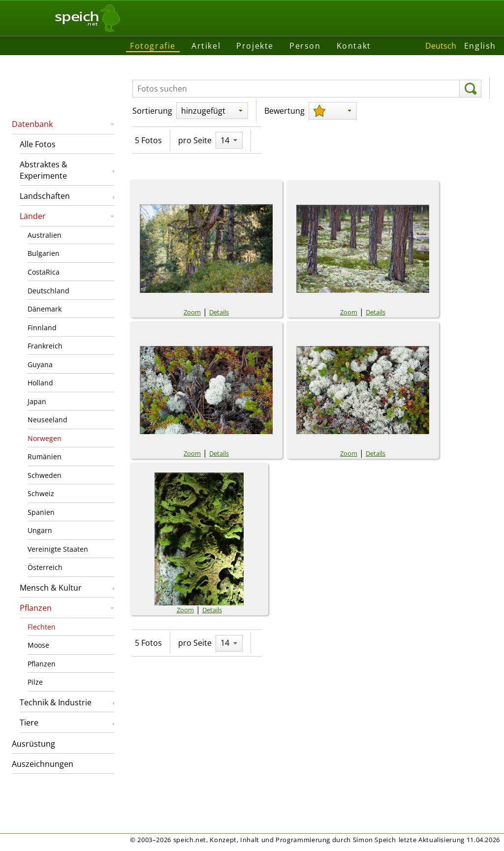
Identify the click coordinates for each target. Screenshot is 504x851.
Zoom (192, 312)
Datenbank (32, 124)
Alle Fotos (38, 144)
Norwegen (45, 438)
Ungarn (40, 530)
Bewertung (284, 111)
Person (305, 46)
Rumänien (45, 457)
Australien (45, 235)
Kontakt (354, 46)
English (480, 46)
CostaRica (44, 272)
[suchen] (470, 89)
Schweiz (41, 493)
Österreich (45, 567)
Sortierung (152, 111)
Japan (37, 401)
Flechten (42, 627)
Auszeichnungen (43, 764)
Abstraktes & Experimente (44, 170)
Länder (33, 216)
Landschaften (45, 196)
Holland (40, 383)
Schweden (45, 475)
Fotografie (153, 46)
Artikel (206, 46)
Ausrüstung (33, 744)
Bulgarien (44, 253)
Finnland (42, 328)
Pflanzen (36, 608)
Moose (38, 645)
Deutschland (48, 291)
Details (219, 312)
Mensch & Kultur (51, 588)
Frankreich (45, 346)
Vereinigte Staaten (58, 549)
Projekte (255, 46)
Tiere (29, 723)
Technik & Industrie (56, 702)
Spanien (41, 512)
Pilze (35, 682)
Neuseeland (47, 420)
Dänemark (45, 309)
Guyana (40, 364)
